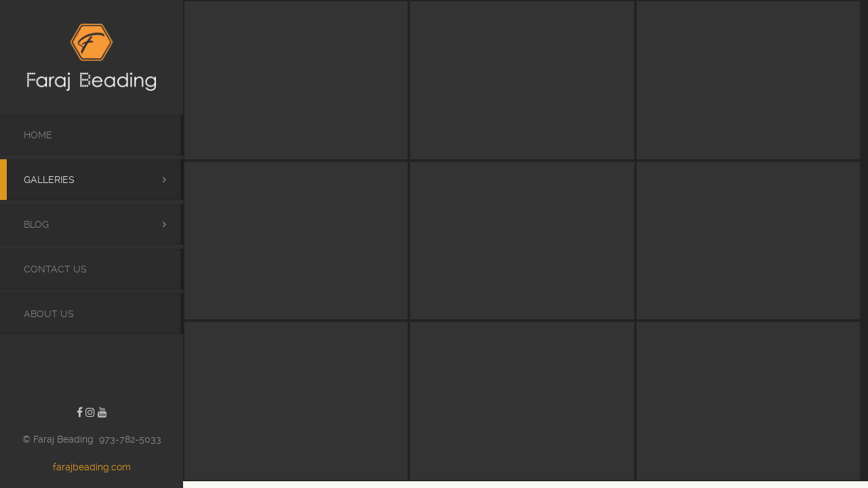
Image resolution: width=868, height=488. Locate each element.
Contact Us (55, 269)
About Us (49, 314)
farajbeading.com (92, 467)
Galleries (49, 180)
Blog (36, 224)
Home (38, 135)
